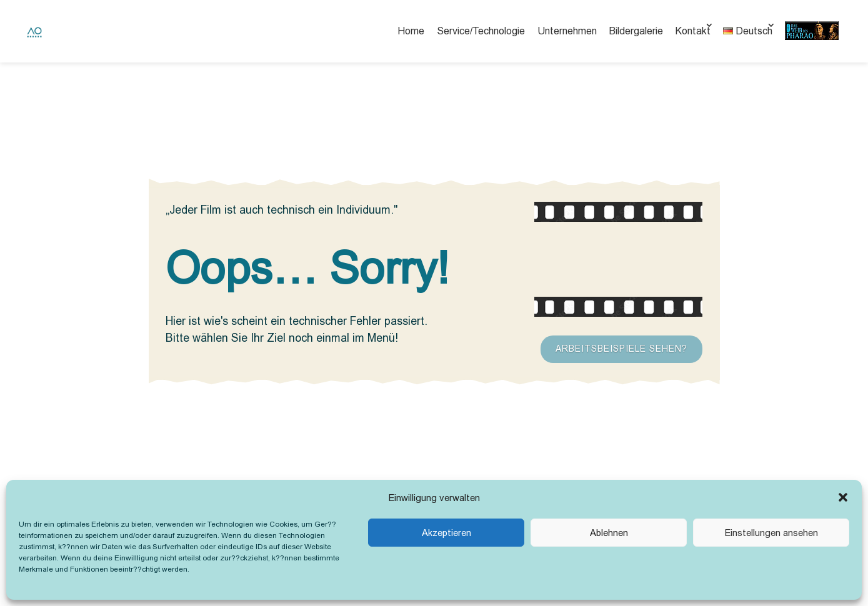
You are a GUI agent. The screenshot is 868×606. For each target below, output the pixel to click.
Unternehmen (567, 31)
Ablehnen (609, 533)
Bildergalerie (636, 31)
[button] (843, 497)
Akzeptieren (446, 533)
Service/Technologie (481, 31)
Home (411, 31)
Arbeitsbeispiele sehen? (621, 349)
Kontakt (693, 31)
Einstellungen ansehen (771, 533)
